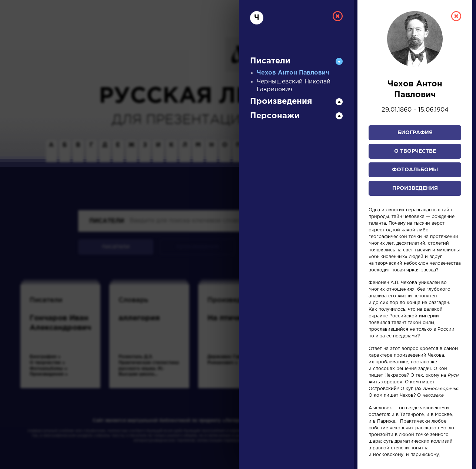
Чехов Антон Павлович (293, 73)
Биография (415, 133)
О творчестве (415, 151)
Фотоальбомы (415, 170)
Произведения (415, 188)
